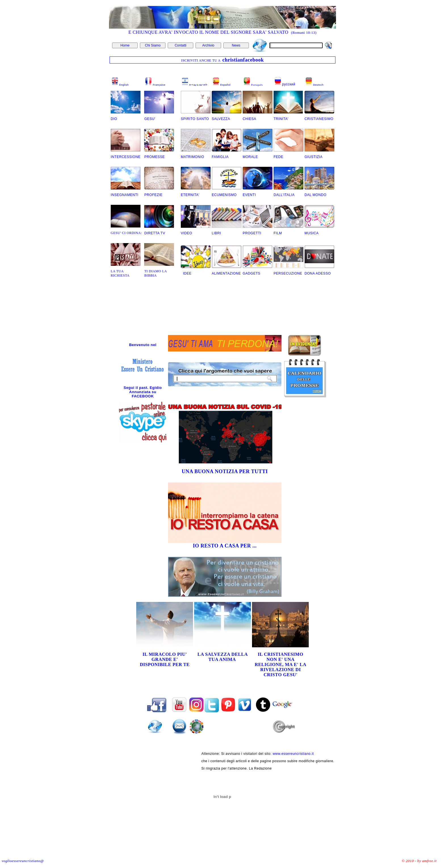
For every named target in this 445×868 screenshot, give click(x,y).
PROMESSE (155, 157)
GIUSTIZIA (313, 157)
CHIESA (249, 119)
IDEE (186, 273)
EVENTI (249, 195)
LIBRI (216, 233)
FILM (278, 233)
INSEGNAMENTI (125, 195)
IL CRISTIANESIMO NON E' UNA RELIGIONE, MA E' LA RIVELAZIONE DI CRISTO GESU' (281, 664)
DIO (114, 119)
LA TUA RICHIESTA (120, 273)
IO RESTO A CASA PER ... (225, 546)
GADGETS (251, 273)
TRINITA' (281, 119)
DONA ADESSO (318, 273)
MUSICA (312, 233)
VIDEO (186, 233)
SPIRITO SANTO (195, 119)
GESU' (150, 119)
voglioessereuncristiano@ (23, 861)
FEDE (278, 157)
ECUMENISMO (224, 195)
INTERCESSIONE (126, 157)
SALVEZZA (221, 119)
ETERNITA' (190, 195)
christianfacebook (243, 60)
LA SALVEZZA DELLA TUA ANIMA (223, 657)
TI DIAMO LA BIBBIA (155, 273)
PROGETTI (252, 233)
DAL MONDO (315, 195)
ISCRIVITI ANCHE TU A (201, 60)
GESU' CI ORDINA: (126, 233)
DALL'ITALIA (284, 195)
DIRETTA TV (155, 233)
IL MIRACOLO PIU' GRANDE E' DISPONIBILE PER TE (165, 659)
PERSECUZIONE (288, 273)
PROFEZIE (153, 195)
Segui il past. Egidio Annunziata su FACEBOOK (143, 392)
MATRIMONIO (192, 157)
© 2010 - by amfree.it (419, 861)
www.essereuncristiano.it (293, 754)
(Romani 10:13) (304, 32)
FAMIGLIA (220, 157)
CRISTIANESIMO (319, 119)
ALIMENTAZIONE (226, 273)
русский (289, 84)
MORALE (250, 157)
